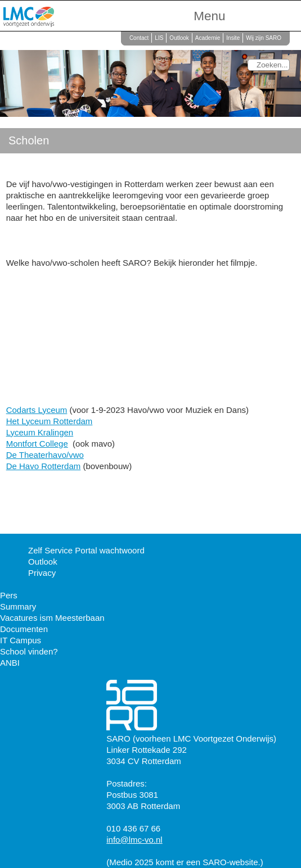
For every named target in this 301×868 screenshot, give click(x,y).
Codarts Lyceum (37, 410)
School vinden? (29, 651)
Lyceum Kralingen (40, 432)
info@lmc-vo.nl (134, 840)
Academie (208, 38)
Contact (139, 38)
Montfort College (37, 444)
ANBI (10, 663)
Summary (18, 606)
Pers (9, 595)
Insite (233, 38)
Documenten (24, 629)
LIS (159, 38)
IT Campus (21, 640)
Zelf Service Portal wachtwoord (86, 550)
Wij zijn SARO (264, 38)
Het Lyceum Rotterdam (50, 421)
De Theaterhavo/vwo (45, 455)
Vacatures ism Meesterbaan (52, 618)
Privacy (42, 573)
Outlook (179, 38)
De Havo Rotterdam (44, 466)
